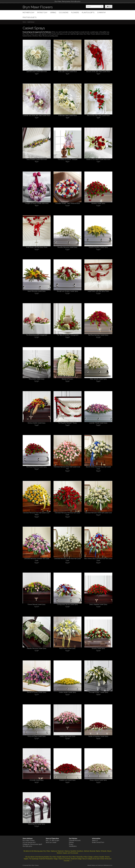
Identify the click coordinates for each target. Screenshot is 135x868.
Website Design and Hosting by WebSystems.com (100, 865)
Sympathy (102, 13)
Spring (53, 13)
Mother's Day (28, 13)
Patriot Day (42, 13)
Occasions (64, 13)
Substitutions (73, 846)
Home (24, 22)
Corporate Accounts (75, 840)
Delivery (71, 842)
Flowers (75, 13)
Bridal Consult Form (98, 842)
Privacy (71, 844)
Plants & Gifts (88, 13)
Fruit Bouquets (30, 17)
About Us (95, 840)
